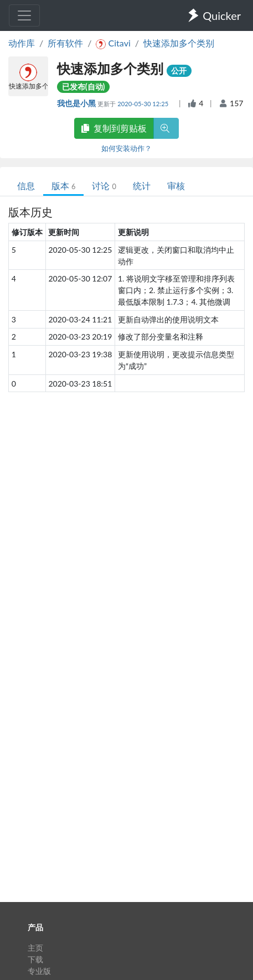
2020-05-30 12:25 (144, 104)
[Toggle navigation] (24, 15)
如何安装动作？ (126, 148)
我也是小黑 (77, 103)
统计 (142, 186)
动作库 (22, 43)
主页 (35, 948)
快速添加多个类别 (179, 43)
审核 (176, 186)
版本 (63, 186)
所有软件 (65, 43)
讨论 (104, 186)
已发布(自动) (84, 87)
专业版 (39, 971)
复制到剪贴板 (114, 128)
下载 (35, 959)
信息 (26, 186)
